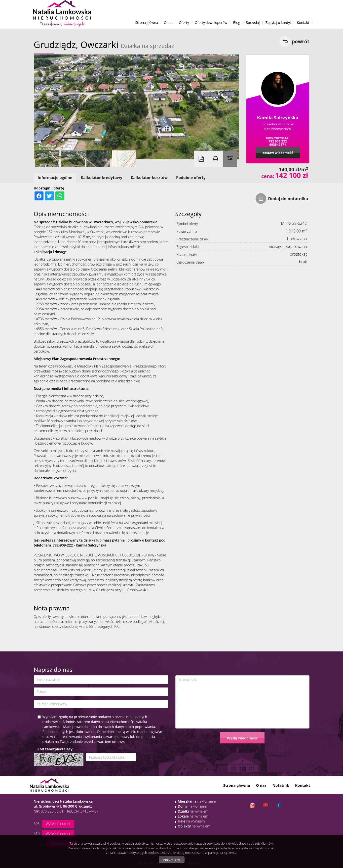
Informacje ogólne (55, 178)
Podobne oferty (191, 178)
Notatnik (281, 785)
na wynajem (197, 801)
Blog (237, 23)
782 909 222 (278, 141)
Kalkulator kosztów (149, 178)
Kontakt (303, 23)
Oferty (184, 23)
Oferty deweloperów (211, 23)
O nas (169, 23)
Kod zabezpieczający (55, 749)
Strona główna (147, 23)
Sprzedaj (253, 23)
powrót (301, 41)
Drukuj (216, 159)
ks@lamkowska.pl (278, 138)
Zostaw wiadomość (278, 153)
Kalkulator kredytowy (101, 178)
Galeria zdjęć (230, 159)
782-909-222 (63, 545)
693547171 (278, 144)
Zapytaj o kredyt (278, 23)
